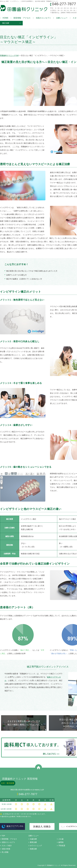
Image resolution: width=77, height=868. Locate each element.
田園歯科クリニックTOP (9, 55)
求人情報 (5, 852)
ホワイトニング (36, 846)
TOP (3, 836)
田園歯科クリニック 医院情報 (20, 779)
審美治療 (33, 842)
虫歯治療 (33, 839)
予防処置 (62, 846)
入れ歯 (61, 839)
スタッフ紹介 (7, 846)
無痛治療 (33, 849)
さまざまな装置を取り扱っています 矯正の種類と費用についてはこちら (24, 723)
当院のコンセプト (43, 18)
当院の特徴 (6, 849)
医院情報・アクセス (22, 18)
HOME (6, 18)
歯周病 (61, 842)
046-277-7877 (64, 4)
